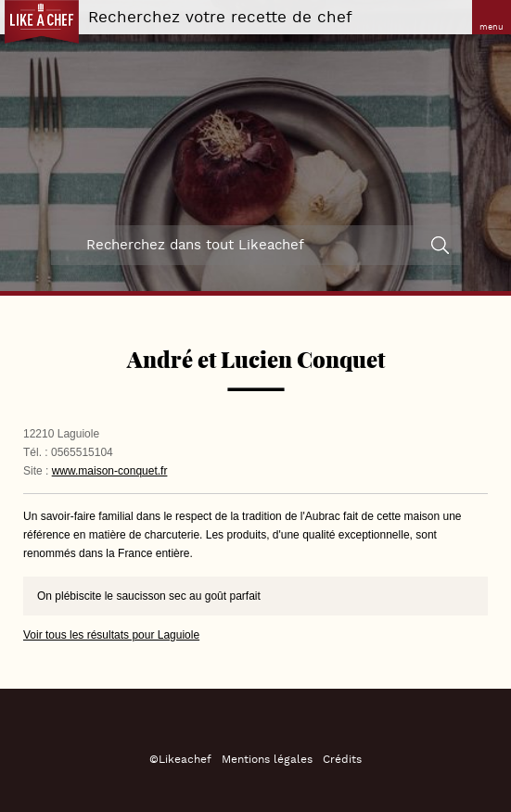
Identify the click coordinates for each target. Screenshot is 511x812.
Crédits (342, 760)
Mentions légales (267, 760)
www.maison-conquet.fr (110, 471)
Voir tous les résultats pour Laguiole (111, 635)
